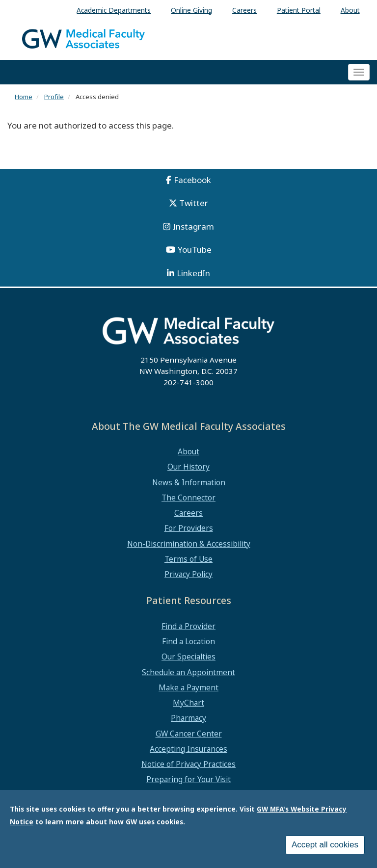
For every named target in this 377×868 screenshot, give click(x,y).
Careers (188, 513)
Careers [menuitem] (244, 10)
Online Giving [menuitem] (191, 10)
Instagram (193, 226)
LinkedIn (193, 273)
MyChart (188, 703)
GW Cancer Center (189, 734)
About (188, 451)
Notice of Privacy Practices (188, 764)
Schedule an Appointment (188, 672)
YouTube (195, 250)
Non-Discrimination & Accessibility (189, 544)
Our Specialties (188, 657)
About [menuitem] (350, 10)
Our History (188, 467)
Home (24, 97)
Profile (54, 97)
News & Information (189, 482)
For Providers (189, 528)
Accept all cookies (325, 848)
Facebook (192, 180)
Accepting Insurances (188, 749)
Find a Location (188, 641)
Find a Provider (188, 626)
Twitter (194, 203)
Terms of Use (188, 559)
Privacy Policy (188, 574)
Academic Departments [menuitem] (114, 10)
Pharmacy (188, 718)
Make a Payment (188, 687)
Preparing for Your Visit (188, 779)
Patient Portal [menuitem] (299, 10)
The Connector (188, 498)
